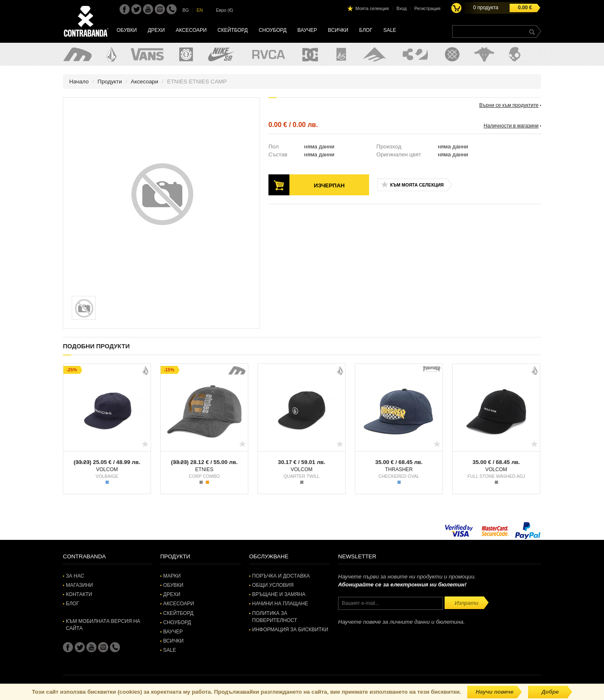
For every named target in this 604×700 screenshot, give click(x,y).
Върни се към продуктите (509, 105)
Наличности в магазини (511, 126)
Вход (401, 8)
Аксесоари (191, 30)
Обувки (127, 30)
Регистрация (427, 8)
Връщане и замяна (279, 594)
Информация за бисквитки (290, 630)
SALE (390, 30)
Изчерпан (329, 185)
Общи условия (273, 585)
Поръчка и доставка (281, 576)
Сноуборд (273, 30)
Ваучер (307, 30)
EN (200, 10)
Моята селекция (372, 8)
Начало (79, 82)
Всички (338, 30)
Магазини (79, 585)
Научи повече (495, 692)
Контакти (79, 594)
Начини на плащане (280, 604)
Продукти (110, 82)
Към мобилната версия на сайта (103, 625)
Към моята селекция (417, 185)
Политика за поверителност (275, 617)
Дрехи (156, 30)
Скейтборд (233, 30)
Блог (366, 30)
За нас (75, 576)
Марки (172, 576)
